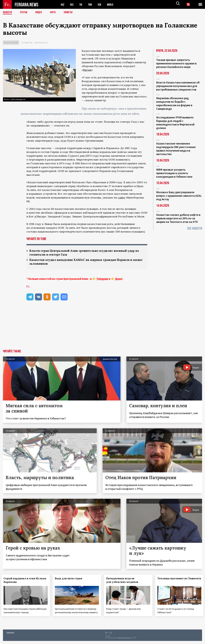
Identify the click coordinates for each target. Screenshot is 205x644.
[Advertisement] (103, 328)
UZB (101, 4)
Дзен (118, 279)
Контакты (10, 635)
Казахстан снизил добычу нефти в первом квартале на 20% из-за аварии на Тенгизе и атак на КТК (178, 218)
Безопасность (41, 43)
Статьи (24, 12)
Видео (40, 12)
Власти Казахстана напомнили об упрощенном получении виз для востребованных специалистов (178, 86)
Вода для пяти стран (70, 579)
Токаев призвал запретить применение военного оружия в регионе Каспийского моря (176, 63)
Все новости (195, 228)
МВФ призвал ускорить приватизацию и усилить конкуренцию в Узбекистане (174, 173)
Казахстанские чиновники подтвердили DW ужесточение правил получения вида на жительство (176, 149)
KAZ (63, 4)
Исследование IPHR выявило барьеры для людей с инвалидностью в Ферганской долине (175, 123)
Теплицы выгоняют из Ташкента (172, 581)
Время (87, 70)
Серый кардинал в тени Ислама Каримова (21, 581)
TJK (82, 4)
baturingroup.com (124, 641)
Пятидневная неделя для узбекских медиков (124, 581)
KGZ (72, 4)
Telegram (102, 279)
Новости (8, 12)
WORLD (113, 4)
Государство (27, 43)
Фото (54, 12)
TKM (91, 4)
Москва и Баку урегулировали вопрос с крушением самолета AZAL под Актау (179, 196)
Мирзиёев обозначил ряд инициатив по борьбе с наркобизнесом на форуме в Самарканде (174, 103)
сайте (122, 198)
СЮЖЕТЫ (70, 12)
